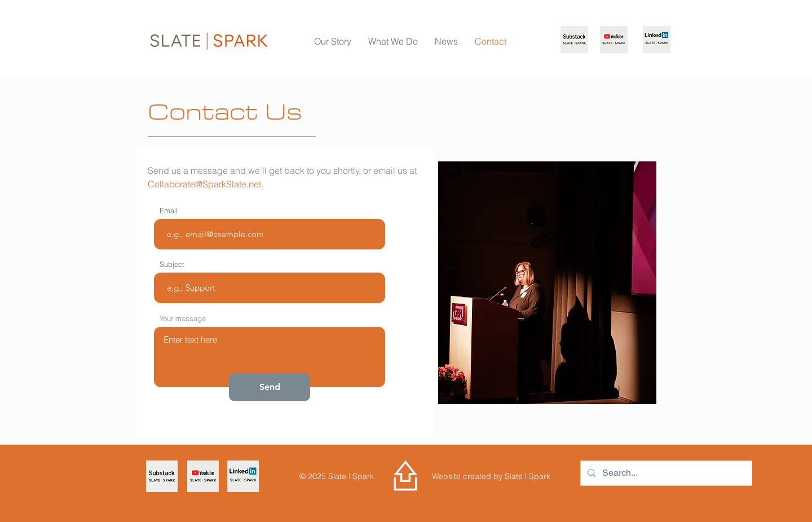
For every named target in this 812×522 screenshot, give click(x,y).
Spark (539, 476)
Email (169, 211)
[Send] (270, 387)
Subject (172, 264)
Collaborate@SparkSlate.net (204, 184)
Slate (515, 476)
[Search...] (665, 473)
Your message (183, 319)
